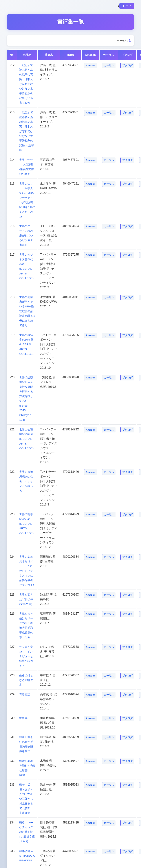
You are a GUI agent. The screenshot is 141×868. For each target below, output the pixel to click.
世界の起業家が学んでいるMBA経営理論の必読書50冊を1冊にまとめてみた (27, 310)
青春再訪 (25, 693)
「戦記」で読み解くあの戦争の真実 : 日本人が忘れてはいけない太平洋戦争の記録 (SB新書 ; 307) (27, 84)
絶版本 (24, 716)
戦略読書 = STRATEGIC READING (28, 854)
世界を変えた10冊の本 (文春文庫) (27, 598)
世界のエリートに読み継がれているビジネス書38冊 (27, 235)
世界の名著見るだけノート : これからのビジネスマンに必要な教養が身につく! (27, 569)
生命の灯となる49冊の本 (27, 678)
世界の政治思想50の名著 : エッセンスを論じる (27, 480)
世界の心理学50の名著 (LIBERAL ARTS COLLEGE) (27, 437)
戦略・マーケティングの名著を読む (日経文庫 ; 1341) (28, 830)
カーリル (109, 65)
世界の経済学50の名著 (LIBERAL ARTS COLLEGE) (27, 343)
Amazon (91, 65)
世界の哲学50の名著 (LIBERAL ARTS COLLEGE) (27, 522)
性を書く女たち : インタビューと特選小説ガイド (27, 655)
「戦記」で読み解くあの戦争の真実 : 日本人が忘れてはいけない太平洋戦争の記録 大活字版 (27, 131)
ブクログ (128, 65)
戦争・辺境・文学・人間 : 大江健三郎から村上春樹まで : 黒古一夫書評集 (27, 797)
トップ (127, 6)
